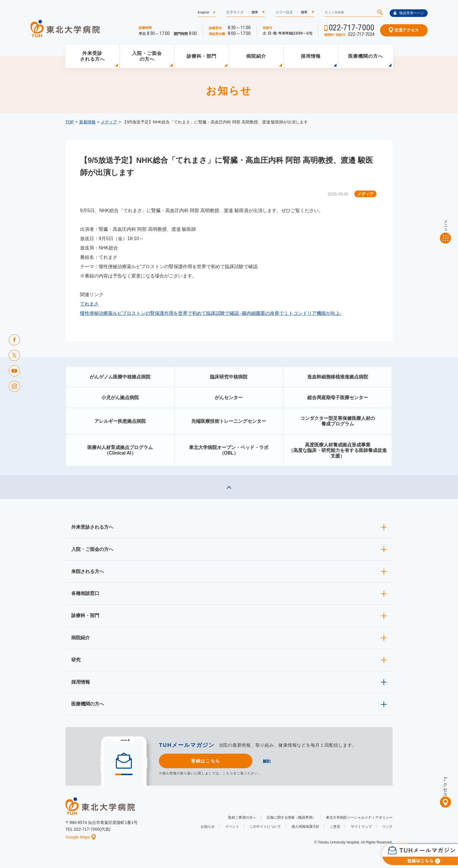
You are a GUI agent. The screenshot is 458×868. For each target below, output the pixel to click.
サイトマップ (361, 827)
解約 (267, 761)
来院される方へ (88, 571)
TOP (70, 122)
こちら (228, 773)
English (204, 12)
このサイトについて (265, 827)
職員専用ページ (409, 13)
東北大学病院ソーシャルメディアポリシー (359, 818)
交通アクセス (404, 30)
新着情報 (87, 122)
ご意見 (335, 827)
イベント (232, 827)
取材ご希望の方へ (242, 818)
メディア (109, 122)
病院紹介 (256, 56)
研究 (76, 660)
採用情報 (311, 56)
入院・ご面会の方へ (147, 56)
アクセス (445, 785)
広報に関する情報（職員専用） (291, 818)
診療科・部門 (202, 56)
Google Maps (81, 837)
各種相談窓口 (85, 593)
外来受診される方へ (92, 56)
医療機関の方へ (366, 56)
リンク (387, 827)
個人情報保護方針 (306, 827)
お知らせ (208, 827)
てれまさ (89, 304)
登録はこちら (205, 761)
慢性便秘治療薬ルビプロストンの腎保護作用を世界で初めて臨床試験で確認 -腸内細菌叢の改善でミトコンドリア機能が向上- (211, 313)
